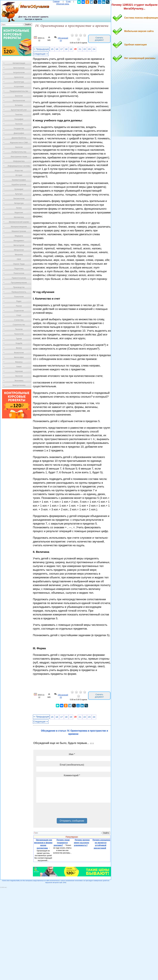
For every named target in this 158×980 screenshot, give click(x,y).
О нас (68, 1)
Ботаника (19, 105)
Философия (19, 357)
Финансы (19, 362)
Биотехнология (19, 101)
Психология (19, 297)
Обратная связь (63, 4)
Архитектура (19, 82)
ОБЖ (19, 259)
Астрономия (19, 87)
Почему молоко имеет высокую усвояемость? (82, 843)
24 (94, 49)
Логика (19, 208)
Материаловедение (19, 227)
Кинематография (19, 180)
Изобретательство (19, 152)
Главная (56, 1)
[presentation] (58, 811)
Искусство (19, 171)
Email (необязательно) (72, 765)
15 (52, 49)
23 (89, 49)
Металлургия (19, 245)
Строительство (19, 325)
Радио (19, 301)
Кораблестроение (19, 185)
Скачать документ (99, 39)
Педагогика (19, 269)
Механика (19, 255)
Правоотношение (19, 278)
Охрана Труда (19, 264)
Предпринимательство (19, 91)
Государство (19, 129)
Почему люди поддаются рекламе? (62, 843)
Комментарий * (72, 775)
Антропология (19, 73)
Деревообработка (19, 138)
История (19, 175)
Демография (19, 133)
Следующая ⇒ (41, 54)
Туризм (19, 339)
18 (66, 49)
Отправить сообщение (72, 821)
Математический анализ (19, 222)
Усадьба (19, 343)
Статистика (19, 320)
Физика (19, 348)
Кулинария (19, 189)
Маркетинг (19, 213)
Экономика (19, 381)
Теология (19, 329)
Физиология (19, 353)
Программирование (19, 283)
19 (71, 49)
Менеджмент (19, 241)
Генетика (19, 115)
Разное (19, 306)
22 (85, 49)
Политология (19, 273)
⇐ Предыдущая (41, 49)
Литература (19, 203)
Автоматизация (19, 63)
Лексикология (19, 199)
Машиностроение (19, 231)
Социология (19, 311)
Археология (19, 77)
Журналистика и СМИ (19, 143)
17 (62, 49)
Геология (19, 124)
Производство (19, 287)
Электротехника (19, 385)
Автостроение (19, 68)
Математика (19, 217)
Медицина (19, 236)
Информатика (19, 161)
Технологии (19, 334)
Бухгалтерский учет (19, 110)
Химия (19, 367)
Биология (19, 96)
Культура (19, 194)
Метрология (19, 250)
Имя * (72, 754)
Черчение (19, 371)
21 (80, 49)
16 (57, 49)
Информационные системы (19, 166)
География (19, 119)
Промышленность (19, 292)
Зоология (19, 147)
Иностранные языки (19, 157)
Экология (19, 376)
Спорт (19, 315)
